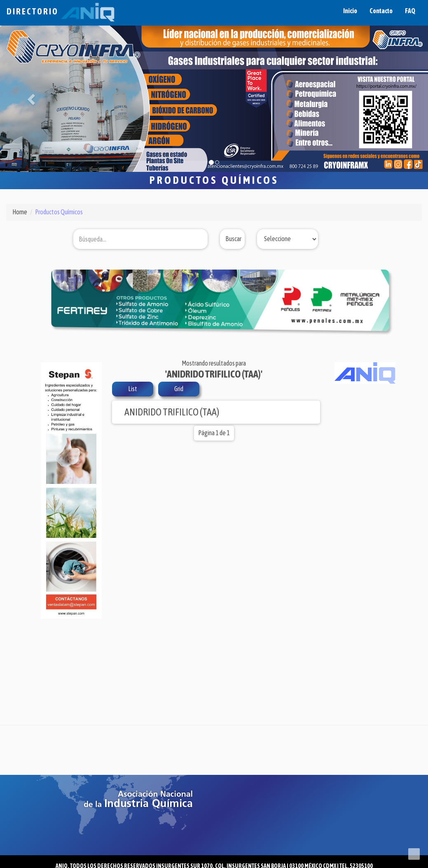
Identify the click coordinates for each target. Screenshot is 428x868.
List (133, 389)
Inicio (350, 11)
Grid (179, 389)
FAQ (410, 11)
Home (20, 212)
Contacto (381, 11)
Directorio (61, 11)
